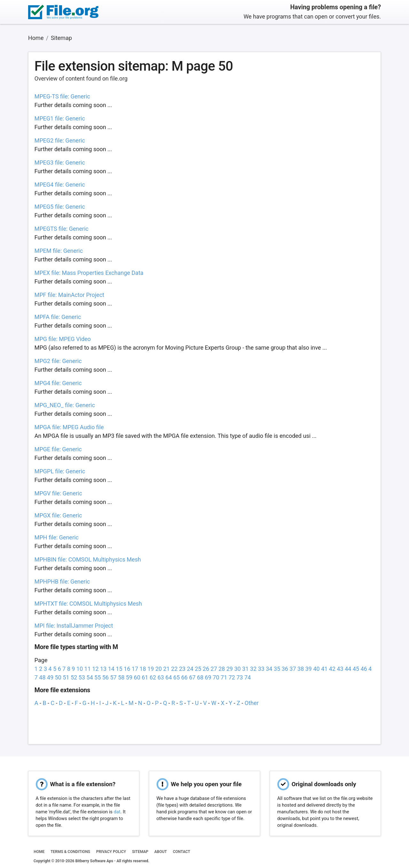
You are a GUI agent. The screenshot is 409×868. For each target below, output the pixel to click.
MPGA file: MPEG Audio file (69, 427)
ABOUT (161, 852)
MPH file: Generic (57, 537)
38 (301, 669)
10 (80, 669)
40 (316, 669)
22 (174, 669)
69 (208, 677)
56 (105, 677)
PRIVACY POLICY (111, 852)
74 (248, 677)
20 (158, 669)
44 (348, 669)
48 (42, 677)
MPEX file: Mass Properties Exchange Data (89, 273)
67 (192, 677)
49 (50, 677)
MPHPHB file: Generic (62, 581)
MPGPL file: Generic (60, 471)
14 (111, 669)
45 (356, 669)
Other (252, 703)
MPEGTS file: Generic (62, 229)
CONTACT (181, 852)
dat (117, 812)
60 (137, 677)
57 (113, 677)
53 (82, 677)
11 (88, 669)
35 (277, 669)
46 (364, 669)
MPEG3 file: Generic (60, 163)
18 (143, 669)
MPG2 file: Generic (58, 361)
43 (340, 669)
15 (119, 669)
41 (324, 669)
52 (74, 677)
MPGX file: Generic (58, 515)
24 (190, 669)
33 (261, 669)
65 (176, 677)
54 (90, 677)
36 (285, 669)
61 (145, 677)
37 (293, 669)
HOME (39, 852)
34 (269, 669)
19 (150, 669)
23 (182, 669)
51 (66, 677)
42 (332, 669)
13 (103, 669)
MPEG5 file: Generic (60, 207)
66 (184, 677)
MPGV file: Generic (58, 493)
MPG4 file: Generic (58, 383)
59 (129, 677)
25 (198, 669)
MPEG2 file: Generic (60, 140)
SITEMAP (140, 852)
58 (121, 677)
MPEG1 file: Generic (60, 118)
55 (97, 677)
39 (308, 669)
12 (96, 669)
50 (58, 677)
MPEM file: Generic (59, 251)
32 (253, 669)
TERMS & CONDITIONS (70, 852)
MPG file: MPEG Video (63, 339)
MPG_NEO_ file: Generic (65, 405)
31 (245, 669)
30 (237, 669)
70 (216, 677)
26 (206, 669)
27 (214, 669)
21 (166, 669)
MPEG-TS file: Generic (62, 96)
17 (135, 669)
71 (224, 677)
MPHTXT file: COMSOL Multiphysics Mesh (88, 604)
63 (161, 677)
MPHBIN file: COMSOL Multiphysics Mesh (88, 559)
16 (127, 669)
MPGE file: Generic (58, 449)
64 (169, 677)
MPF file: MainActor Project (69, 295)
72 (232, 677)
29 (229, 669)
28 (222, 669)
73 (240, 677)
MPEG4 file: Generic (60, 185)
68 (200, 677)
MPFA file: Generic (58, 317)
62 (153, 677)
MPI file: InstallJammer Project (74, 626)
